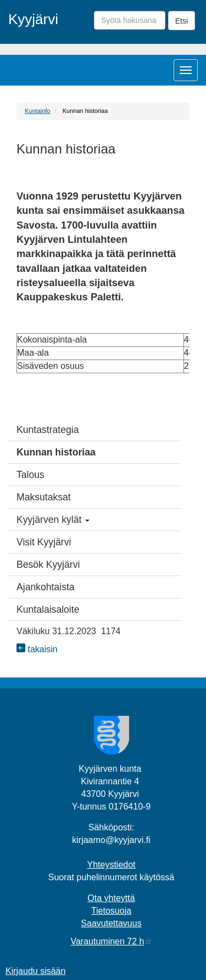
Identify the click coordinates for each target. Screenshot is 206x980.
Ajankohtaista (46, 587)
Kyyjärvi (33, 19)
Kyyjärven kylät (53, 520)
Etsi (182, 21)
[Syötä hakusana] (130, 20)
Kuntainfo (37, 111)
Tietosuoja (111, 911)
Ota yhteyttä (111, 898)
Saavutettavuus (111, 923)
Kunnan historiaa (56, 452)
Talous (30, 475)
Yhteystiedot (111, 865)
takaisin (37, 649)
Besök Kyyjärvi (48, 565)
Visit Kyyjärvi (44, 542)
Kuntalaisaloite (48, 609)
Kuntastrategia (48, 430)
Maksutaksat (44, 497)
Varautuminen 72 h (111, 941)
